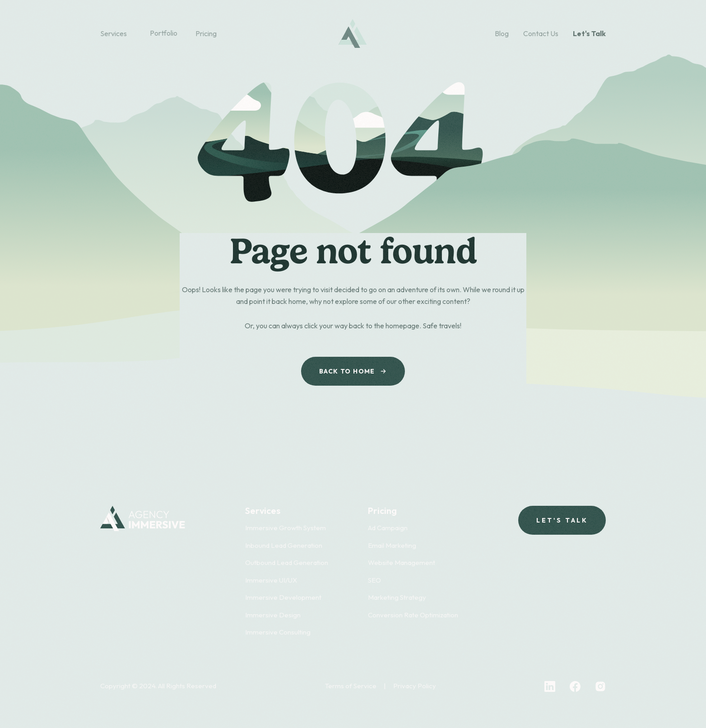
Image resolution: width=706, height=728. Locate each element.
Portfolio (164, 33)
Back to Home (353, 371)
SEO (374, 580)
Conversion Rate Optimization (413, 615)
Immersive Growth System (286, 528)
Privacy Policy (415, 686)
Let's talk (562, 520)
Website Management (402, 562)
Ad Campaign (388, 528)
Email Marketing (392, 545)
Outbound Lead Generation (287, 562)
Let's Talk (589, 33)
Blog (502, 33)
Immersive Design (273, 615)
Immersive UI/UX (271, 580)
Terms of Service (351, 686)
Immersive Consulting (278, 632)
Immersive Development (283, 597)
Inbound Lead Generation (284, 545)
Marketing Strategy (397, 597)
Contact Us (541, 33)
